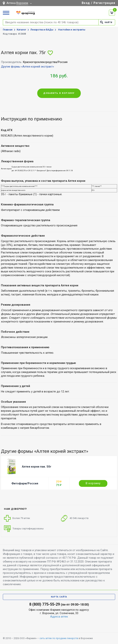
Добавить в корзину (59, 93)
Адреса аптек (59, 617)
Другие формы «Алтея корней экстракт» (27, 67)
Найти (106, 22)
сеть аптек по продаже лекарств (59, 638)
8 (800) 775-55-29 (45, 604)
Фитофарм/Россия (25, 483)
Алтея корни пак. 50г (37, 467)
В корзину (93, 483)
